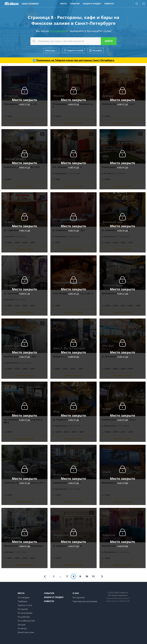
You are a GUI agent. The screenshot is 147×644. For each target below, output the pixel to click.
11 (93, 576)
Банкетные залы (26, 632)
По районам (24, 617)
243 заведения (59, 31)
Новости (49, 601)
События (49, 593)
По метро (22, 628)
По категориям (25, 613)
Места (21, 593)
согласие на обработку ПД (120, 601)
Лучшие (22, 625)
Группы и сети (25, 605)
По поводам (23, 597)
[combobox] (73, 41)
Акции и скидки (54, 597)
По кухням (23, 609)
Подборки (22, 601)
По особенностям (26, 621)
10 (87, 576)
